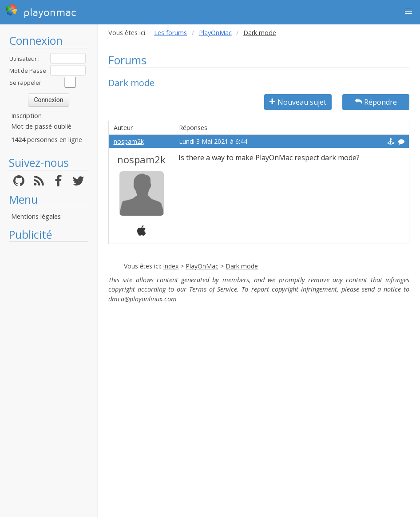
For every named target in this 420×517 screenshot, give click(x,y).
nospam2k (129, 141)
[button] (408, 12)
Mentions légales (36, 216)
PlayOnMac (215, 33)
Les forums (170, 33)
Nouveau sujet (298, 102)
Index (171, 266)
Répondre (376, 102)
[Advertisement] (49, 379)
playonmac (41, 11)
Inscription (26, 116)
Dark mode (242, 266)
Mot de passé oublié (41, 126)
